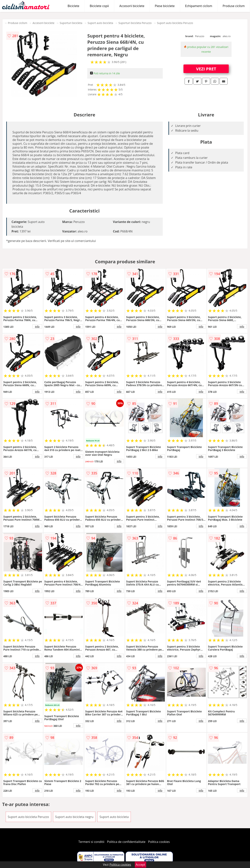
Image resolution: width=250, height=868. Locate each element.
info (37, 326)
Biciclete (73, 6)
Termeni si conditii (91, 842)
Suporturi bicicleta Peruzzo (135, 23)
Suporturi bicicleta (71, 23)
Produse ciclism (234, 6)
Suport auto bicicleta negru (74, 817)
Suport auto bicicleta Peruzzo (175, 23)
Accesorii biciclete (132, 6)
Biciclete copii (99, 6)
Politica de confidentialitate (126, 842)
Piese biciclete (165, 6)
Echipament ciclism (199, 6)
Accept (140, 865)
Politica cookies (159, 842)
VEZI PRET (206, 69)
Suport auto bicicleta (100, 23)
